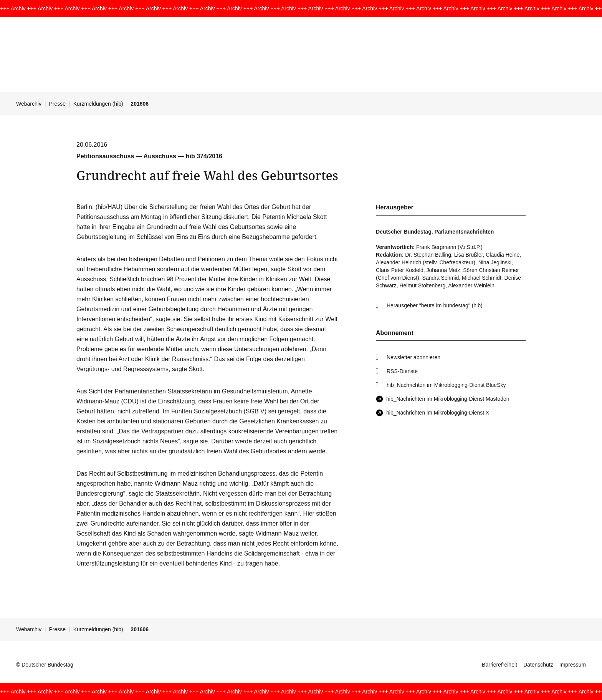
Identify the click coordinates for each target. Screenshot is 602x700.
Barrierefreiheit (499, 665)
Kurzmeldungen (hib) (98, 104)
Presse (58, 104)
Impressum (573, 665)
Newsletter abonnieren (413, 357)
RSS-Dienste (402, 371)
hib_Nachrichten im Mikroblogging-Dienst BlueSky (446, 385)
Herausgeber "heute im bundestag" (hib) (435, 305)
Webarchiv (29, 104)
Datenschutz (538, 665)
